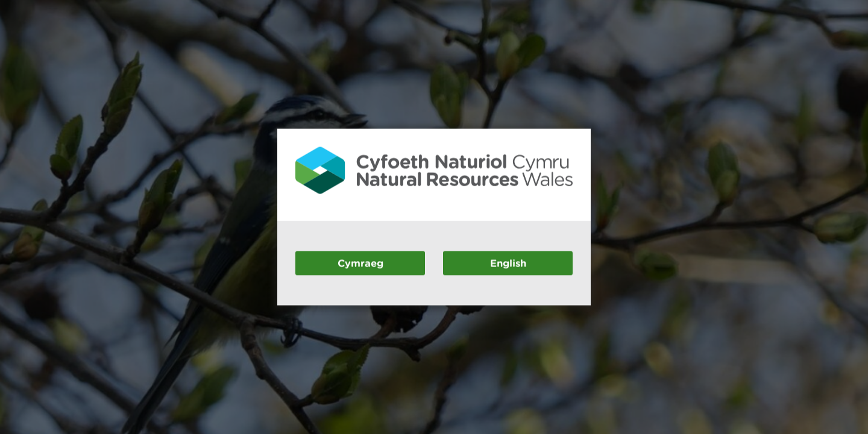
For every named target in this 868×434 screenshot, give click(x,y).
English (508, 263)
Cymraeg (360, 263)
